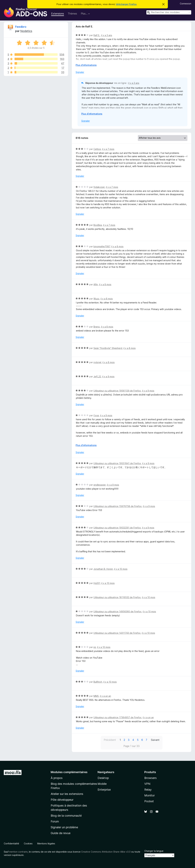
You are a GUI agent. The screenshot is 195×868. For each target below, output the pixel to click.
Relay (148, 790)
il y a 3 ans (107, 35)
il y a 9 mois (108, 376)
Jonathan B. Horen (103, 569)
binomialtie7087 (102, 246)
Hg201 (97, 583)
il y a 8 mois (117, 246)
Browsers (150, 778)
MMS (96, 696)
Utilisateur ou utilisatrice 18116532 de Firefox (117, 597)
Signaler (80, 72)
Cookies (28, 843)
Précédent (110, 740)
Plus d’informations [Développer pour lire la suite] (86, 65)
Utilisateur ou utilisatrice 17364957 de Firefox (117, 717)
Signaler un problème (64, 827)
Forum (55, 821)
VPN (147, 784)
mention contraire (18, 852)
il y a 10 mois (121, 569)
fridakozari (99, 187)
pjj (95, 647)
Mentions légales (46, 843)
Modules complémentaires (69, 772)
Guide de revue (61, 833)
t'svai (96, 415)
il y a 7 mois (108, 149)
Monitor (150, 795)
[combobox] (169, 12)
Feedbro (21, 27)
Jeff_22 (97, 376)
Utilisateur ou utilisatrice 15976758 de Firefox (118, 506)
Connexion (186, 4)
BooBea (98, 225)
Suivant (155, 740)
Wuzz (96, 299)
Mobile (102, 784)
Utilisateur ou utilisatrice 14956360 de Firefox (117, 611)
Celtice (97, 149)
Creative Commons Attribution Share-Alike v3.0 (106, 852)
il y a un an (105, 696)
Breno (97, 327)
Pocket (149, 801)
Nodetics (26, 31)
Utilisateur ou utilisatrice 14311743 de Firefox (117, 633)
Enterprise (104, 790)
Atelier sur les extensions (67, 794)
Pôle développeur (62, 800)
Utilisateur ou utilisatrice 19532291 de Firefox (117, 528)
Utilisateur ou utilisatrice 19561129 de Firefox (117, 391)
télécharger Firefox (126, 4)
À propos (57, 778)
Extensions (58, 14)
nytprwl (97, 362)
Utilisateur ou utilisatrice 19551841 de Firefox (117, 463)
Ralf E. (97, 35)
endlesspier (100, 485)
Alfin (96, 284)
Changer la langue (154, 851)
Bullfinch (98, 682)
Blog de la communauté (66, 816)
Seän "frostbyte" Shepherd (108, 348)
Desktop (103, 778)
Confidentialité (11, 843)
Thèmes (72, 14)
